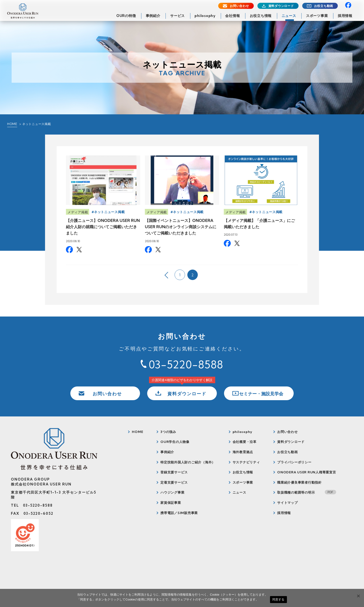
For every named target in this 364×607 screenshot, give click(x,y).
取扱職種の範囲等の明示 (296, 492)
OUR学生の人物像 (175, 442)
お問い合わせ (239, 6)
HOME (12, 124)
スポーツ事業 (317, 16)
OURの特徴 (126, 16)
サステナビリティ (246, 462)
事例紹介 (153, 16)
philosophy (205, 16)
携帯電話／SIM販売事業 (179, 513)
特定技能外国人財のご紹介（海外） (188, 462)
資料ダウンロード (281, 6)
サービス (177, 16)
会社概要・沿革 (245, 442)
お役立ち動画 (324, 6)
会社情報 (232, 16)
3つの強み (168, 432)
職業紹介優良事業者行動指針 (299, 482)
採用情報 (345, 16)
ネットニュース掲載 (109, 212)
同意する (278, 599)
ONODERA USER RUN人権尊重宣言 (307, 472)
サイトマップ (288, 503)
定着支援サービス (174, 482)
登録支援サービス (174, 472)
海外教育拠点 (243, 452)
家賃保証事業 (171, 503)
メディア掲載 (78, 212)
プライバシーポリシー (294, 462)
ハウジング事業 (172, 492)
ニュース (289, 16)
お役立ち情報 (261, 16)
